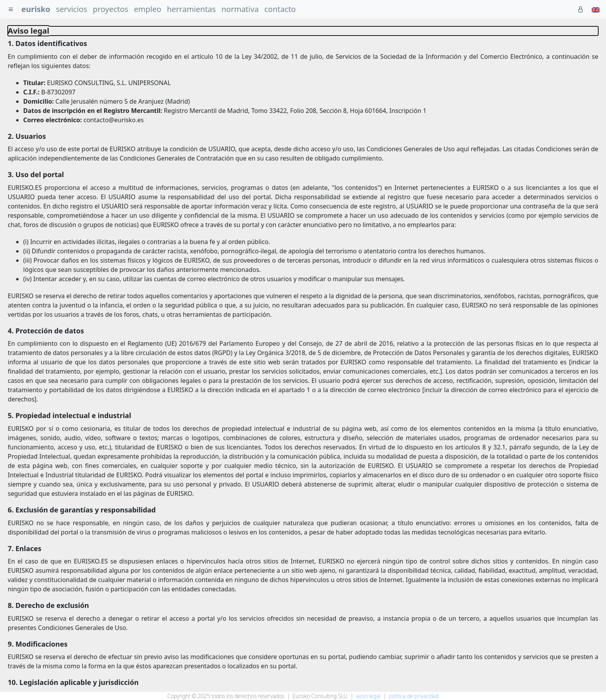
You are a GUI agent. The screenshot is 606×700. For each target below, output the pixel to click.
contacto (280, 9)
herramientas (192, 9)
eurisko (36, 9)
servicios (72, 9)
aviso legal (368, 696)
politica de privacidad (414, 696)
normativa (240, 9)
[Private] (580, 9)
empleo (148, 9)
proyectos (111, 9)
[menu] (11, 9)
